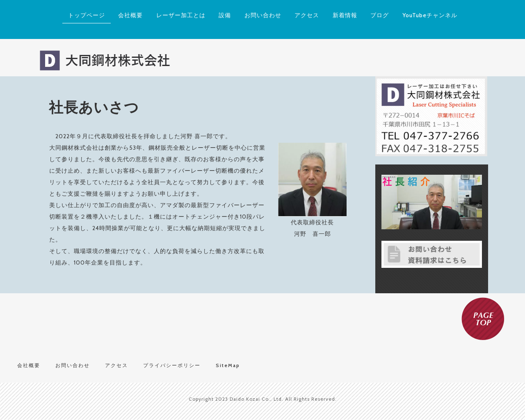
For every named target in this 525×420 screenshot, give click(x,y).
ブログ (380, 15)
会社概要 (130, 15)
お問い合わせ (263, 15)
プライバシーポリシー (172, 365)
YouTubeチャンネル (430, 15)
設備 (225, 15)
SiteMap (228, 365)
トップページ (87, 15)
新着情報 (345, 15)
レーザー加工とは (181, 15)
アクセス (307, 15)
